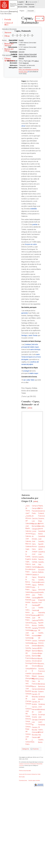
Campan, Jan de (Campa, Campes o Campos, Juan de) (29, 704)
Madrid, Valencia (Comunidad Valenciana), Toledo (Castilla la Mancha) (28, 56)
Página (22, 11)
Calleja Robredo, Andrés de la (29, 602)
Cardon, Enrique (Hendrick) (35, 643)
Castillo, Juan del (41, 635)
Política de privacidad (25, 771)
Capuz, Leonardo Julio (35, 592)
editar (30, 408)
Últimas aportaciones (10, 60)
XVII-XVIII (22, 52)
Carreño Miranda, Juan (35, 697)
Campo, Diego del (28, 729)
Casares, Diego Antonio (41, 521)
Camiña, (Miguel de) (28, 651)
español (21, 2)
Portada (8, 19)
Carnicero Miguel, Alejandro (35, 676)
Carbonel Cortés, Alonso (35, 623)
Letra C (36, 61)
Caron (34, 686)
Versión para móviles (34, 780)
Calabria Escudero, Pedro (29, 569)
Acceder (32, 7)
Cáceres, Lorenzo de (41, 679)
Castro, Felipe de (41, 653)
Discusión (20, 4)
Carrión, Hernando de (35, 709)
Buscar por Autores (9, 45)
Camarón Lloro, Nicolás (29, 625)
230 (29, 61)
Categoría (25, 749)
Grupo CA (26, 63)
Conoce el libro (9, 24)
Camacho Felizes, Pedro (29, 617)
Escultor (21, 40)
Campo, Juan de (28, 737)
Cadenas (29, 546)
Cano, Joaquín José (35, 552)
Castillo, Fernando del (42, 628)
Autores (36, 749)
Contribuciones (30, 4)
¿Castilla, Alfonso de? (29, 518)
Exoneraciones (23, 780)
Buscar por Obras (9, 50)
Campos (35, 506)
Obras (7, 36)
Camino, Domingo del (29, 663)
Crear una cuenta (22, 7)
